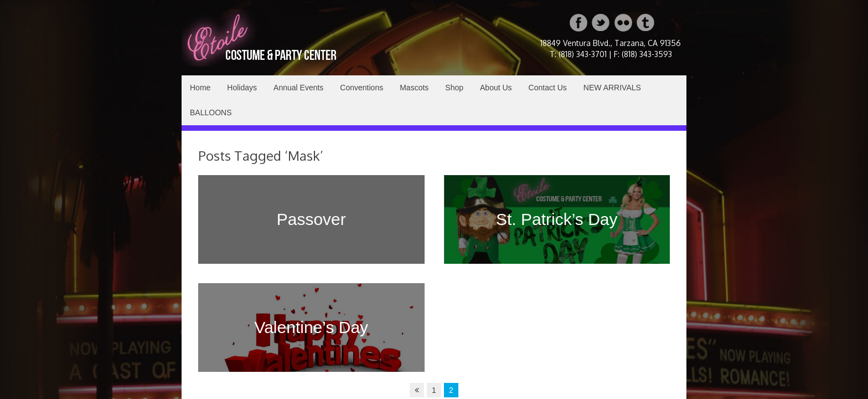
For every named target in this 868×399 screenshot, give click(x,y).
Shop (454, 88)
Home (200, 88)
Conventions (361, 88)
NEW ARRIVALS (612, 88)
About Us (496, 88)
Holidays (242, 88)
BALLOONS (211, 112)
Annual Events (298, 88)
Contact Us (548, 88)
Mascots (414, 88)
